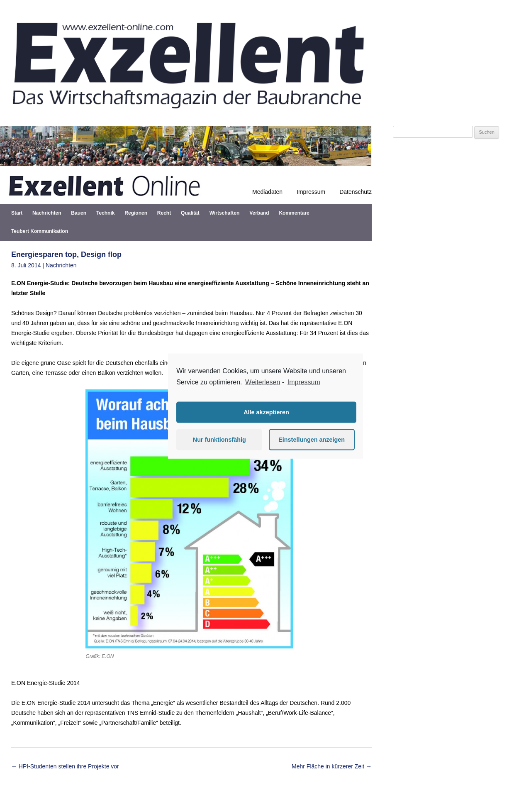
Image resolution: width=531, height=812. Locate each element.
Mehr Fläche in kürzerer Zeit (332, 766)
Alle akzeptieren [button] (266, 412)
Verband (259, 213)
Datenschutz (356, 192)
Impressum (311, 192)
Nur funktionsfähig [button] (219, 440)
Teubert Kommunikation (40, 231)
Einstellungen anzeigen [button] (312, 440)
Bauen (79, 213)
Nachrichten (47, 213)
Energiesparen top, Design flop (66, 254)
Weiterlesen (263, 382)
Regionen (136, 213)
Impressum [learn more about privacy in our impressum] (304, 382)
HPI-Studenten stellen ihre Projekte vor (65, 766)
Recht (164, 213)
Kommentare (294, 213)
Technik (105, 213)
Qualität (190, 213)
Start (17, 213)
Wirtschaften (225, 213)
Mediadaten (267, 192)
